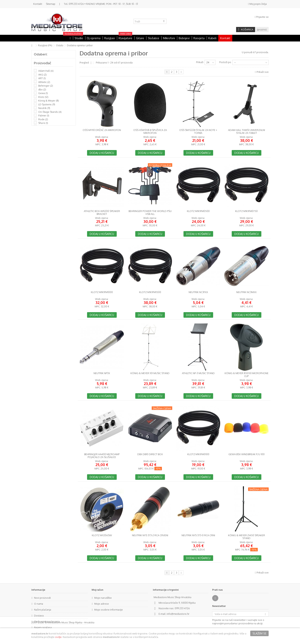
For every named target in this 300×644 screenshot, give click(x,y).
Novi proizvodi (42, 598)
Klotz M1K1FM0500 (198, 211)
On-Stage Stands (50, 112)
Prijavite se (262, 17)
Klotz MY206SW (102, 535)
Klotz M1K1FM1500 (150, 292)
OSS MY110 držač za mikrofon (102, 130)
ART (42, 78)
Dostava (39, 616)
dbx (42, 89)
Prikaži (200, 62)
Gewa (43, 93)
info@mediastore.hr (178, 614)
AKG (42, 75)
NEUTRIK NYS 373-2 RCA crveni (150, 535)
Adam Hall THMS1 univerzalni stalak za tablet (247, 132)
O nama (39, 604)
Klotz (43, 97)
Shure (43, 123)
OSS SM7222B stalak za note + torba (198, 132)
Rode (43, 119)
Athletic (44, 82)
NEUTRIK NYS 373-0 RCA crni (198, 535)
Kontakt (38, 4)
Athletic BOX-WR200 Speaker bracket (102, 213)
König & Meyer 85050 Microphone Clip (247, 375)
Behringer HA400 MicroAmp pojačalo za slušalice (102, 456)
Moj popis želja (257, 4)
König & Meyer (49, 101)
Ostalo (60, 45)
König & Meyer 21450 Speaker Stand (247, 537)
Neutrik (44, 108)
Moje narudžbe (103, 598)
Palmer (44, 115)
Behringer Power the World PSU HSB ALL (150, 213)
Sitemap (51, 4)
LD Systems (47, 104)
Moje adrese (102, 604)
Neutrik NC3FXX (198, 292)
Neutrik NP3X (102, 373)
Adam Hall (46, 71)
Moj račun (97, 590)
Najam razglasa (43, 627)
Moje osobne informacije (109, 610)
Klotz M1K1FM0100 (198, 454)
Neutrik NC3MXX (246, 292)
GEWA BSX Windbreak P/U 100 (247, 454)
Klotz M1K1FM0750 (246, 211)
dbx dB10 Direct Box (150, 454)
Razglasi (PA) (45, 45)
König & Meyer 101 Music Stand (150, 373)
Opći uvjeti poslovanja (47, 621)
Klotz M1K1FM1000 (102, 292)
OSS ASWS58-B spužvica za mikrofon (150, 132)
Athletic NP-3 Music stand (198, 373)
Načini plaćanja (43, 610)
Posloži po (225, 62)
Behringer (46, 86)
